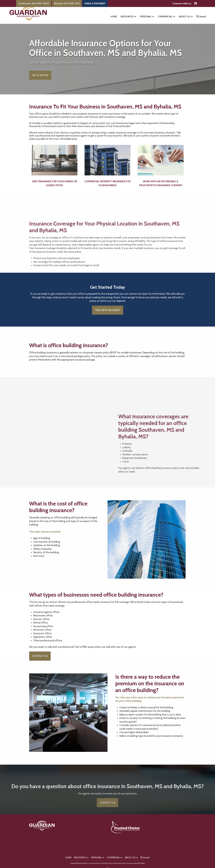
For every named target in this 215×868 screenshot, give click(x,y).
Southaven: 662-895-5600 (34, 3)
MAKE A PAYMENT (95, 3)
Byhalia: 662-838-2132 (67, 3)
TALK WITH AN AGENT (108, 315)
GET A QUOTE (40, 80)
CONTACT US (40, 661)
